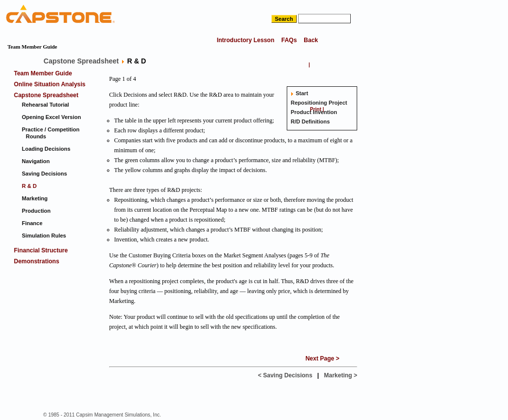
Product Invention (314, 112)
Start (302, 93)
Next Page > (322, 359)
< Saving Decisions (285, 375)
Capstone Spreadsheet (81, 61)
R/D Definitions (310, 121)
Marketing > (341, 375)
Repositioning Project (319, 103)
